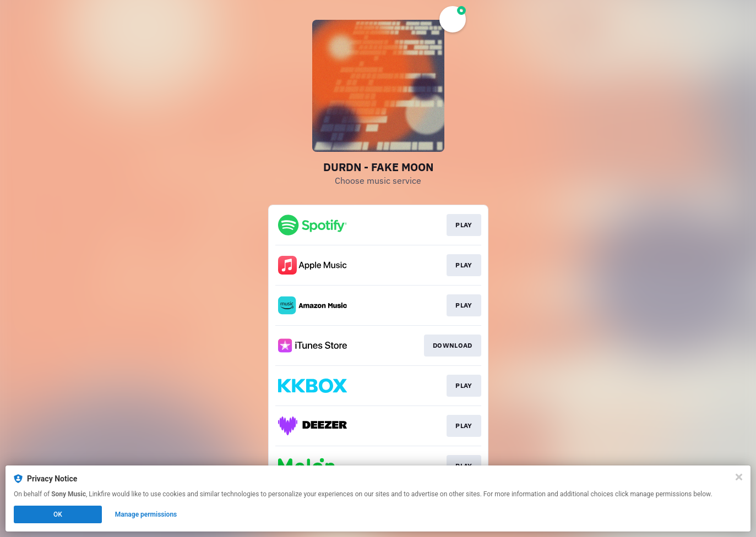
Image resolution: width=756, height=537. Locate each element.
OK (58, 514)
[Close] (739, 477)
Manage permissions (146, 514)
